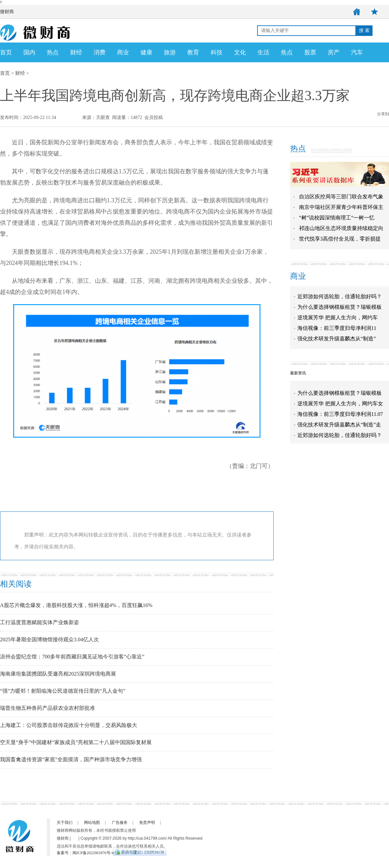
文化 (240, 52)
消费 (100, 52)
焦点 (287, 52)
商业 (123, 52)
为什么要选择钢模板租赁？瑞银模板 (340, 307)
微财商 (7, 12)
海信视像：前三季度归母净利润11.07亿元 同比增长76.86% (340, 419)
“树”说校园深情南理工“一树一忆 (337, 218)
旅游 (170, 52)
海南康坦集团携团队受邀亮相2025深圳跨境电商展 (58, 674)
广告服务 (120, 823)
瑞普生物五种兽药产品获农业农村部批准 (47, 708)
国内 (29, 52)
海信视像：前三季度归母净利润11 (337, 328)
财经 (76, 52)
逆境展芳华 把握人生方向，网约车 (338, 318)
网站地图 (92, 823)
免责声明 (147, 823)
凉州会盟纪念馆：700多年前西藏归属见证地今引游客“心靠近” (72, 657)
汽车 (357, 52)
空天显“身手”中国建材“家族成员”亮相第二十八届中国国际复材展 (76, 742)
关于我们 (65, 823)
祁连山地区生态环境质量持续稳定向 (341, 228)
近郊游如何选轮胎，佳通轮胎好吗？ (340, 296)
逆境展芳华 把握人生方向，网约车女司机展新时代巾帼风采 (340, 408)
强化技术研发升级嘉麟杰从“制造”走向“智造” (339, 429)
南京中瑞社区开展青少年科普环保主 (341, 207)
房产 (334, 52)
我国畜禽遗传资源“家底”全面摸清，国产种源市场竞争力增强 (71, 759)
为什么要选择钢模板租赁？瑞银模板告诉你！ (340, 398)
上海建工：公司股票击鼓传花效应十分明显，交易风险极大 (69, 725)
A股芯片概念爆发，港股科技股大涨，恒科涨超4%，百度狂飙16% (76, 605)
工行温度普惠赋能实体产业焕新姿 (40, 622)
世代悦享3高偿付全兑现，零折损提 (340, 239)
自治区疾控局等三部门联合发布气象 (341, 197)
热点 (53, 52)
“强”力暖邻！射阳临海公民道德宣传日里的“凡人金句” (63, 691)
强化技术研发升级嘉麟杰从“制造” (337, 339)
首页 (6, 52)
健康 (146, 52)
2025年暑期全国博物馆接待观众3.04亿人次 (49, 639)
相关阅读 (16, 584)
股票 (310, 52)
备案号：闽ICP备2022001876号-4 (85, 853)
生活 (263, 52)
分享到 (383, 114)
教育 (193, 52)
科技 (217, 52)
